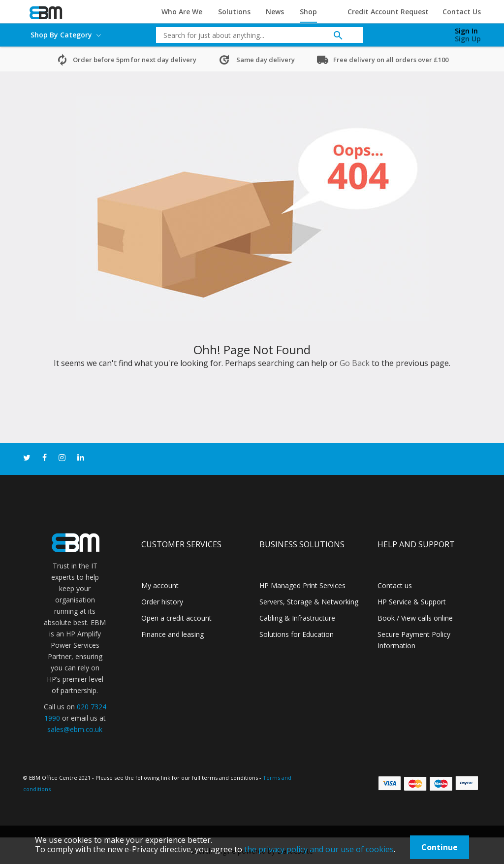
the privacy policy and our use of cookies (319, 849)
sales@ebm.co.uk (75, 729)
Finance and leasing (173, 634)
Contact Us (462, 12)
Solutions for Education (297, 634)
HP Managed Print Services (302, 585)
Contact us (395, 585)
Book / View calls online (415, 618)
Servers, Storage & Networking (309, 602)
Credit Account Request (388, 12)
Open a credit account (176, 618)
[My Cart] (416, 33)
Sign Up (468, 39)
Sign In (466, 31)
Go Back (355, 363)
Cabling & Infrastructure (297, 618)
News (275, 12)
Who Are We (182, 12)
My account (160, 585)
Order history (162, 602)
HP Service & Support (412, 602)
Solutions (234, 12)
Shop (308, 12)
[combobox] (252, 35)
